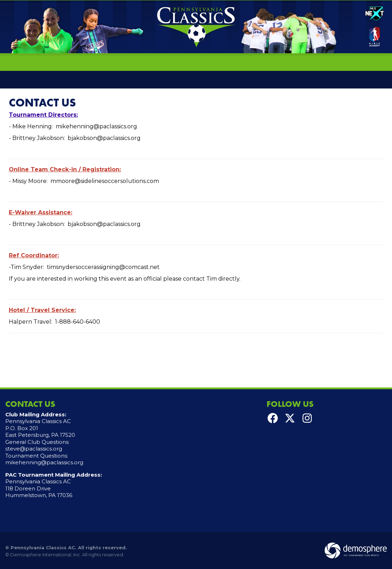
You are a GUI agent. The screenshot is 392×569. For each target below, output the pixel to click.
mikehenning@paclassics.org (44, 462)
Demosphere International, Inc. (46, 555)
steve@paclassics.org (34, 449)
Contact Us (42, 103)
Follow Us (290, 404)
